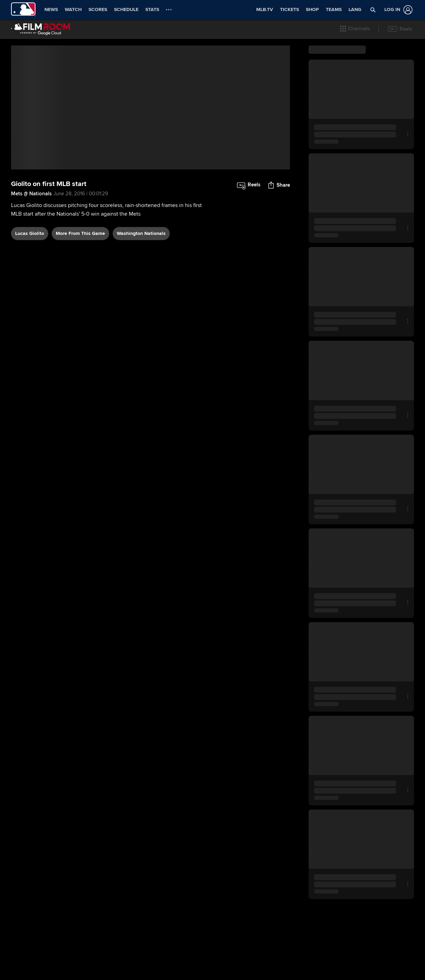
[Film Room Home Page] (41, 29)
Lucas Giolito (30, 266)
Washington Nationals (141, 266)
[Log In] (397, 10)
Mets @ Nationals (31, 227)
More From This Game (80, 266)
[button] (355, 29)
